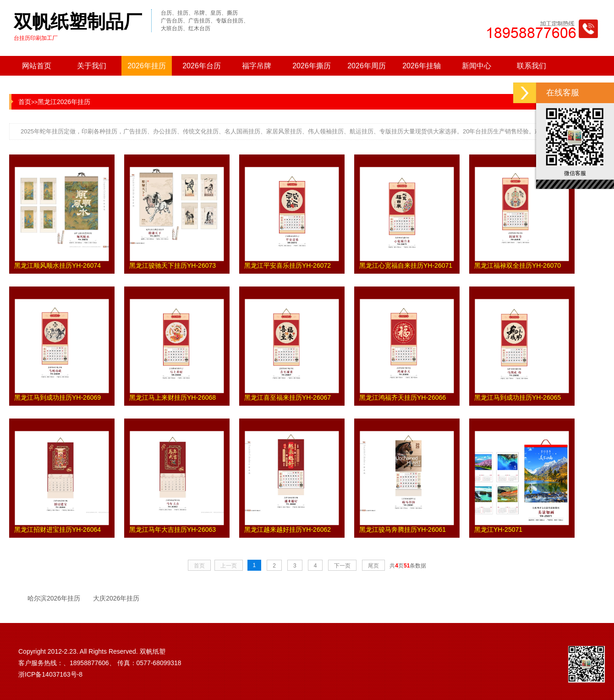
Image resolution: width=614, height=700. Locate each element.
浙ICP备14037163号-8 (50, 674)
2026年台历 (202, 66)
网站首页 (37, 66)
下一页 (342, 566)
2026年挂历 (147, 66)
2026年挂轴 (422, 66)
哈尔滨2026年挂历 (54, 598)
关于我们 (92, 66)
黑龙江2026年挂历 (64, 102)
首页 (25, 102)
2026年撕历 (312, 66)
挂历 (58, 131)
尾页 (373, 566)
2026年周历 (367, 66)
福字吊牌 (257, 66)
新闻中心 (477, 66)
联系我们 (532, 66)
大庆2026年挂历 (116, 598)
